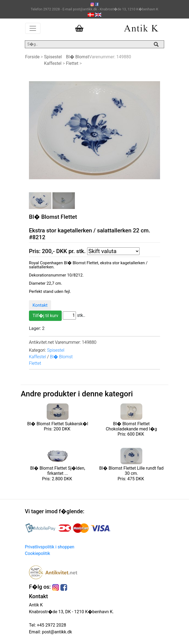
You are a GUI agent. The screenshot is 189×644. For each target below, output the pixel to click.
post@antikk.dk (56, 632)
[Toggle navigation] (33, 28)
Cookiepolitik (37, 553)
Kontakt (40, 305)
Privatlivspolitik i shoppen (50, 547)
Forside (32, 57)
